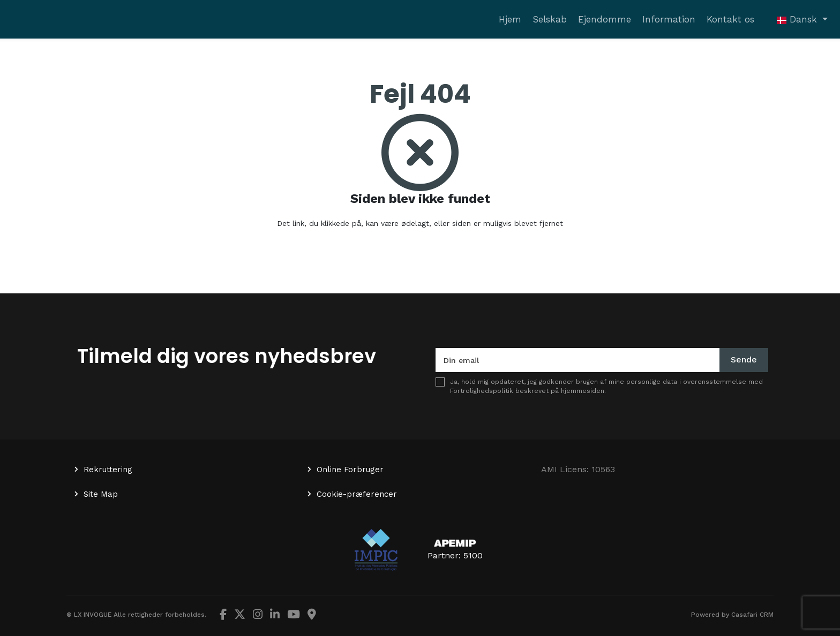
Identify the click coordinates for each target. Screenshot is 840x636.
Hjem (510, 19)
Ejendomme (605, 19)
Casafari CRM (752, 615)
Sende (744, 359)
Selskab (550, 19)
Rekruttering (108, 470)
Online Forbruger (350, 470)
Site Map (101, 494)
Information (669, 19)
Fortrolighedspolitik (482, 391)
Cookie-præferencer (357, 494)
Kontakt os (730, 19)
